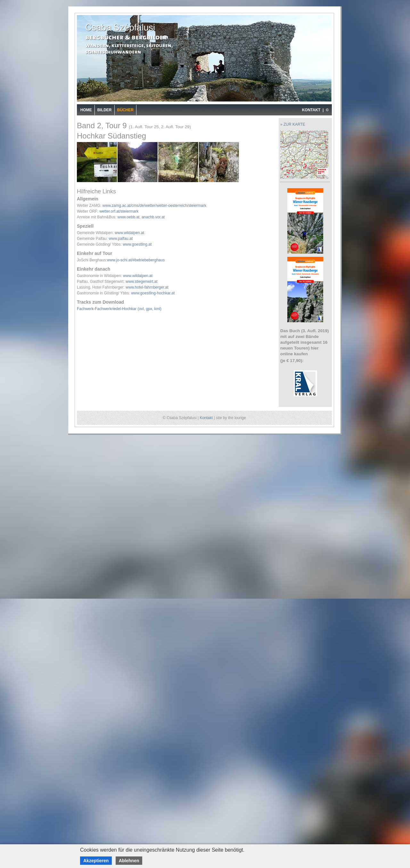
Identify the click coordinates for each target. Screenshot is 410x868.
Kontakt (206, 418)
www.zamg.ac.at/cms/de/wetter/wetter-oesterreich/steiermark (154, 206)
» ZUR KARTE (293, 124)
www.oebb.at (129, 217)
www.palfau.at (121, 239)
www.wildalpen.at (129, 233)
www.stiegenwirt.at (141, 282)
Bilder (105, 110)
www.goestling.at (137, 244)
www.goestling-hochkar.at (153, 293)
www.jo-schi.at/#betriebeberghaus (136, 260)
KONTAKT (311, 110)
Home (86, 110)
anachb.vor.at (153, 217)
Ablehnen (129, 861)
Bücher (125, 110)
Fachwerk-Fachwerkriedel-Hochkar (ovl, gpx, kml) (119, 309)
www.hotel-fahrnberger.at (147, 287)
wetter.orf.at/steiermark (119, 211)
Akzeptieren (96, 861)
